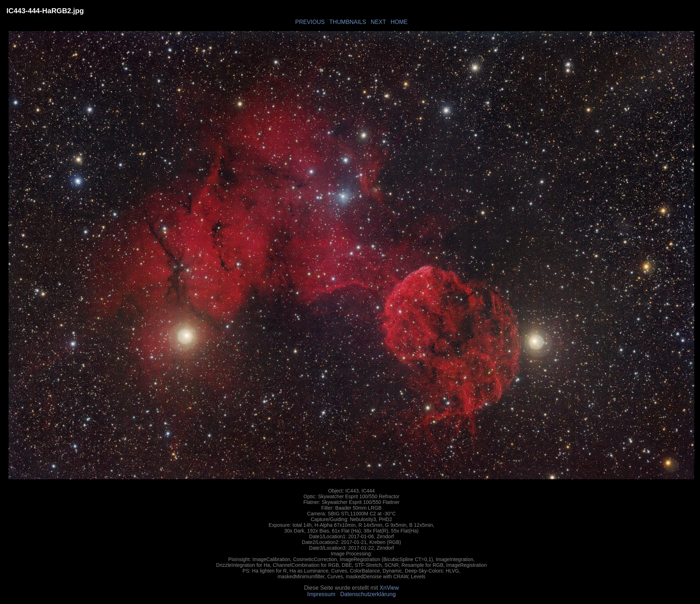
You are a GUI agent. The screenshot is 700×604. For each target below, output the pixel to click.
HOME (399, 22)
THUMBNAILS (348, 22)
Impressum (321, 594)
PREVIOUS (310, 22)
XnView (389, 588)
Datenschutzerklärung (368, 594)
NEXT (378, 22)
